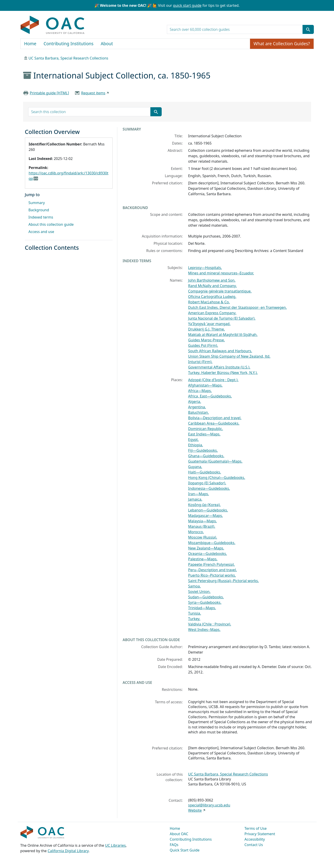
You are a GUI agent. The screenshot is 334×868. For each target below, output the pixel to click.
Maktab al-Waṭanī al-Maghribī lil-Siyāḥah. (223, 335)
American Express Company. (212, 313)
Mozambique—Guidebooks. (212, 543)
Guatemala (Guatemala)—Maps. (215, 461)
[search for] (235, 29)
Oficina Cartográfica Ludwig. (212, 297)
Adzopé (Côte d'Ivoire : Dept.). (213, 380)
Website (195, 810)
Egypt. (193, 440)
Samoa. (195, 586)
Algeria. (195, 402)
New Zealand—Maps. (206, 548)
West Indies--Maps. (204, 630)
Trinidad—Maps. (202, 608)
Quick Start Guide (185, 850)
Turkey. (194, 619)
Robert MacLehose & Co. (209, 302)
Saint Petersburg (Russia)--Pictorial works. (223, 581)
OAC (53, 25)
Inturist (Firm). (200, 362)
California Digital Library (68, 851)
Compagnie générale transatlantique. (220, 291)
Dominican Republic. (206, 429)
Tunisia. (195, 613)
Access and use (41, 232)
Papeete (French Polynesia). (211, 564)
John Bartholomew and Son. (212, 280)
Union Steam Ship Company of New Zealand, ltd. (229, 356)
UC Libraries (115, 845)
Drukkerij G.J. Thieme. (207, 329)
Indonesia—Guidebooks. (209, 488)
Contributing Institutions (69, 44)
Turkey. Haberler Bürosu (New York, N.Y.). (223, 373)
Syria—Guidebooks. (205, 602)
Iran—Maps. (199, 494)
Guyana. (195, 467)
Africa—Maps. (200, 391)
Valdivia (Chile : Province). (210, 624)
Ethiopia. (196, 445)
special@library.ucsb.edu (209, 805)
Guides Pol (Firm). (203, 345)
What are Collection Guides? (282, 44)
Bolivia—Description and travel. (215, 418)
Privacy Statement (260, 834)
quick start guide (187, 5)
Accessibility (255, 839)
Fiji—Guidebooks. (203, 450)
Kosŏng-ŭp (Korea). (204, 505)
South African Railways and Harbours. (220, 351)
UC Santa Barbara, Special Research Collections (68, 58)
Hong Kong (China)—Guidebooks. (217, 478)
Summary (37, 203)
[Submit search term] (308, 29)
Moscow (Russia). (203, 537)
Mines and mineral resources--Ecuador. (221, 273)
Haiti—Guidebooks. (205, 472)
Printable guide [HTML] (49, 93)
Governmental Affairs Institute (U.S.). (219, 367)
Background (39, 210)
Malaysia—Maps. (203, 521)
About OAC (179, 834)
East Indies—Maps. (204, 434)
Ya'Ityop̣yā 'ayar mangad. (209, 324)
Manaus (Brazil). (202, 526)
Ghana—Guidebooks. (206, 456)
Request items (93, 93)
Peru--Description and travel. (213, 570)
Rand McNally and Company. (213, 286)
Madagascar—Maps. (205, 516)
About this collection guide (51, 224)
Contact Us (254, 845)
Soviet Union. (199, 592)
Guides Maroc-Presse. (207, 340)
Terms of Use (256, 828)
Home (30, 44)
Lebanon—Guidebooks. (208, 510)
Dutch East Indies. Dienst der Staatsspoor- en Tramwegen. (238, 307)
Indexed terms (41, 217)
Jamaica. (195, 499)
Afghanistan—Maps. (205, 385)
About (107, 44)
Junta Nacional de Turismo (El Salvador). (222, 318)
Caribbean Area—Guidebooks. (214, 423)
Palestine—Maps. (203, 559)
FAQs (174, 845)
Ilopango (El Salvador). (207, 483)
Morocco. (196, 532)
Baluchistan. (199, 412)
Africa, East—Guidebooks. (210, 396)
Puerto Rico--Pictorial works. (212, 575)
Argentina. (197, 407)
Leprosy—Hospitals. (205, 268)
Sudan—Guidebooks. (206, 597)
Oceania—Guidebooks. (208, 554)
